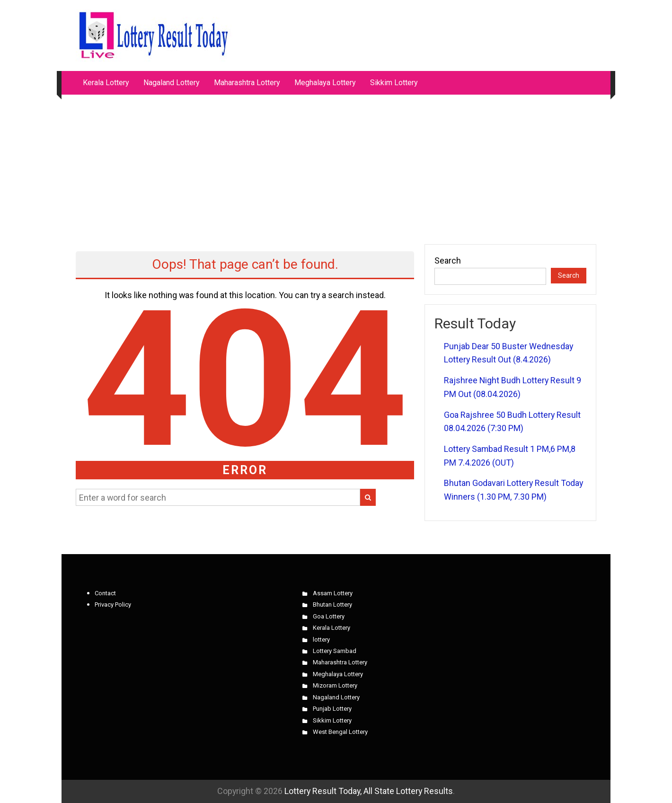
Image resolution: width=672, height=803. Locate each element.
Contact (105, 593)
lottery (321, 640)
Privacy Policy (113, 604)
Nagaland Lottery (172, 83)
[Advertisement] (336, 165)
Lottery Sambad (335, 651)
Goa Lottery (329, 616)
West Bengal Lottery (340, 732)
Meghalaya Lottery (325, 83)
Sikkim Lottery (394, 83)
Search (448, 260)
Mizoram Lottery (335, 685)
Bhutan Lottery (332, 604)
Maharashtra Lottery (247, 83)
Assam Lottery (333, 593)
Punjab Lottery (332, 709)
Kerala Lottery (106, 83)
